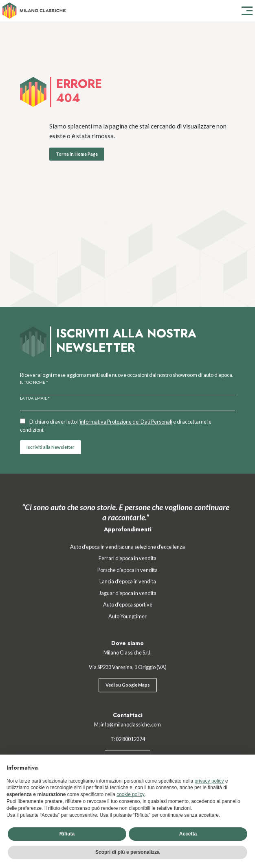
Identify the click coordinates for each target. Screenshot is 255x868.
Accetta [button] (188, 834)
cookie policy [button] (131, 794)
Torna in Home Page (77, 154)
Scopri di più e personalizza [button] (127, 852)
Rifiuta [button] (67, 834)
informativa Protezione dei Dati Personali (126, 422)
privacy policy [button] (209, 781)
